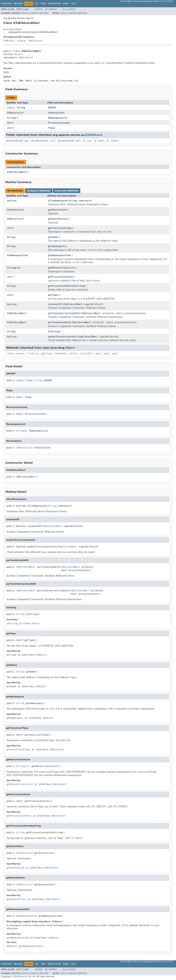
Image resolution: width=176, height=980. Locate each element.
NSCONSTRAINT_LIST (43, 141)
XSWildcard (35, 41)
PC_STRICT (113, 141)
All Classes (69, 9)
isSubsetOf (55, 304)
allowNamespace (58, 201)
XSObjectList (15, 113)
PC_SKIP (99, 141)
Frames (39, 9)
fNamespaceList (58, 118)
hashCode (61, 353)
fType (51, 128)
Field (25, 13)
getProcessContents (60, 277)
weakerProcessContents (62, 337)
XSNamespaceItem (17, 255)
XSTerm (21, 41)
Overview (6, 4)
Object (19, 54)
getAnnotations (58, 219)
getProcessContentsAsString (66, 286)
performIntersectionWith (64, 313)
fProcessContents (59, 123)
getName (53, 237)
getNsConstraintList (61, 268)
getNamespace (56, 246)
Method (44, 13)
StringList (14, 268)
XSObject (9, 41)
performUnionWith (59, 322)
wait (98, 353)
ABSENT (52, 108)
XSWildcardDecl (17, 172)
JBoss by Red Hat (27, 977)
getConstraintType (60, 228)
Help (73, 4)
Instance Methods (39, 191)
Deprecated (54, 4)
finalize (33, 353)
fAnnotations (56, 113)
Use (37, 4)
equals (20, 353)
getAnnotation (57, 210)
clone (10, 353)
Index (66, 4)
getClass (47, 353)
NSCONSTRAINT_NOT (69, 141)
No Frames (51, 9)
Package (18, 4)
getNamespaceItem (59, 255)
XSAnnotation (15, 210)
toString (53, 331)
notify (73, 353)
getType (53, 295)
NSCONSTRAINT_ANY (18, 141)
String (21, 108)
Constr (33, 13)
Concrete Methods (67, 191)
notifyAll (86, 353)
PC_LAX (87, 141)
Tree (43, 4)
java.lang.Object (13, 29)
